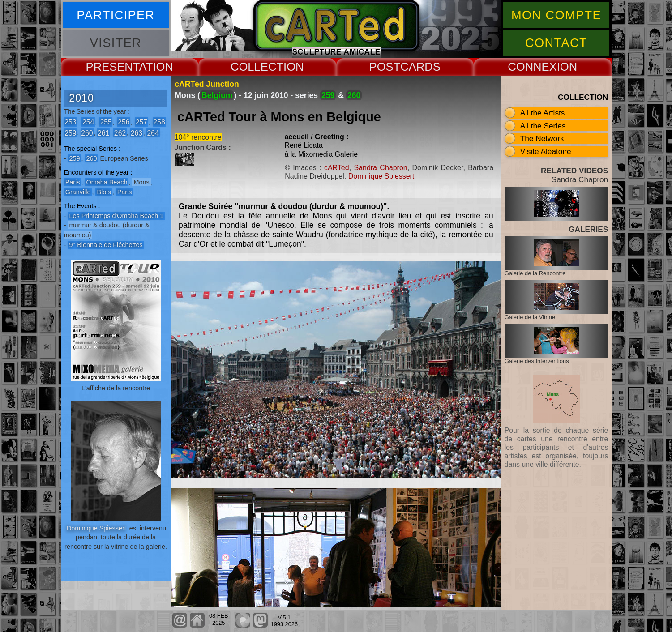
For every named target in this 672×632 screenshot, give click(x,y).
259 (70, 133)
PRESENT (113, 67)
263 (137, 133)
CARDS (420, 67)
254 (88, 122)
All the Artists (543, 113)
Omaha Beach (107, 182)
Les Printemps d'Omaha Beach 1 (116, 216)
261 (103, 133)
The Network (542, 138)
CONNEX (532, 67)
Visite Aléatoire (546, 151)
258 (159, 122)
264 (153, 133)
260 (87, 133)
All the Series (543, 126)
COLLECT (257, 67)
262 (120, 133)
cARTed (337, 168)
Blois (104, 192)
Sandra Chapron (380, 168)
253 (70, 122)
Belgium (217, 95)
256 (124, 122)
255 (106, 122)
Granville (78, 192)
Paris (73, 182)
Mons (141, 182)
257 (141, 122)
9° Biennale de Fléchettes (106, 245)
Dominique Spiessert (96, 528)
